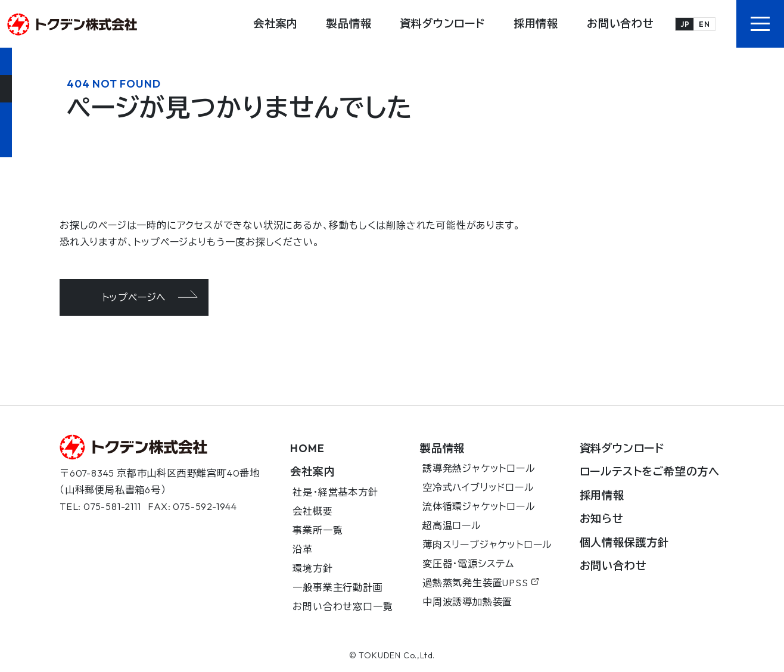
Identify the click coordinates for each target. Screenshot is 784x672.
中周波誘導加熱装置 (467, 602)
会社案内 (276, 24)
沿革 (303, 549)
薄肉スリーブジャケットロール (487, 545)
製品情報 (349, 24)
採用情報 (536, 24)
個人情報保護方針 (624, 542)
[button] (760, 24)
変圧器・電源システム (468, 564)
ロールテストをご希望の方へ (650, 472)
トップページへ (134, 297)
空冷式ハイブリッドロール (478, 487)
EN (704, 24)
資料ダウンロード (442, 24)
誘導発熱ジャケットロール (479, 468)
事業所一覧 (318, 530)
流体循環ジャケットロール (479, 506)
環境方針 (312, 568)
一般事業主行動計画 (337, 587)
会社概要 (312, 511)
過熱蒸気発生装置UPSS (481, 583)
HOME (307, 448)
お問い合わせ (620, 24)
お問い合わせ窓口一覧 (343, 606)
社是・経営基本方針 (335, 492)
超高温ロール (452, 525)
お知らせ (602, 519)
